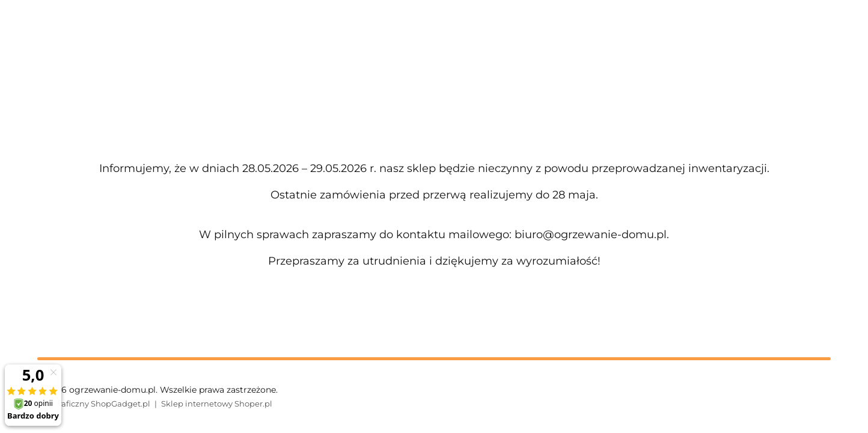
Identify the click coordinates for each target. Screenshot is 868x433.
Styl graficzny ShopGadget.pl (94, 404)
